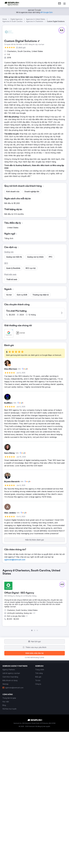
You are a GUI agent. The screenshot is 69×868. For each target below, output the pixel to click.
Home (5, 19)
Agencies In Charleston (35, 21)
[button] (62, 30)
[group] (35, 694)
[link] (60, 4)
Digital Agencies (16, 19)
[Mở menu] (64, 4)
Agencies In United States (36, 19)
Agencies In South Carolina (12, 21)
